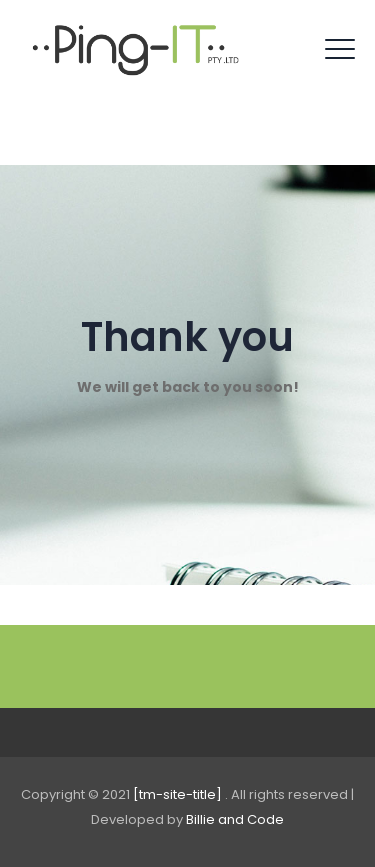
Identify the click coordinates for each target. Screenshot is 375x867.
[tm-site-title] (179, 794)
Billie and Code (235, 819)
